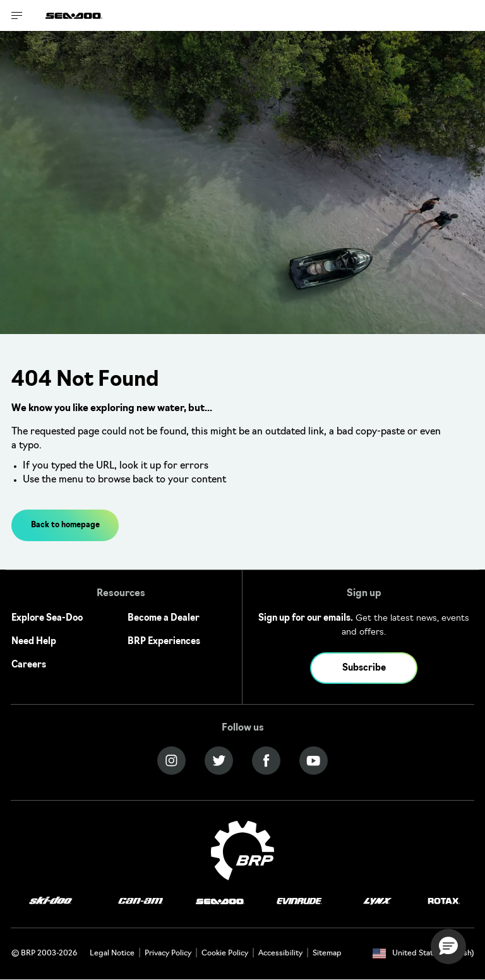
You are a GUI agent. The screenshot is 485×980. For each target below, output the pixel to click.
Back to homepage (65, 525)
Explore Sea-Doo (47, 618)
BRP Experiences (164, 642)
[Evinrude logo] (299, 901)
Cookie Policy (225, 953)
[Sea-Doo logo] (74, 15)
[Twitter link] (219, 761)
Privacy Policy (168, 953)
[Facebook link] (266, 761)
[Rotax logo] (444, 901)
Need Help (34, 642)
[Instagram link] (171, 761)
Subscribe (364, 668)
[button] (448, 947)
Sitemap (327, 953)
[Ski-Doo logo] (51, 901)
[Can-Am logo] (141, 901)
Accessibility (280, 953)
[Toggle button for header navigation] (17, 15)
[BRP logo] (242, 851)
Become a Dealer (164, 618)
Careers (29, 665)
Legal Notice (112, 953)
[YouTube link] (314, 761)
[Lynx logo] (378, 901)
